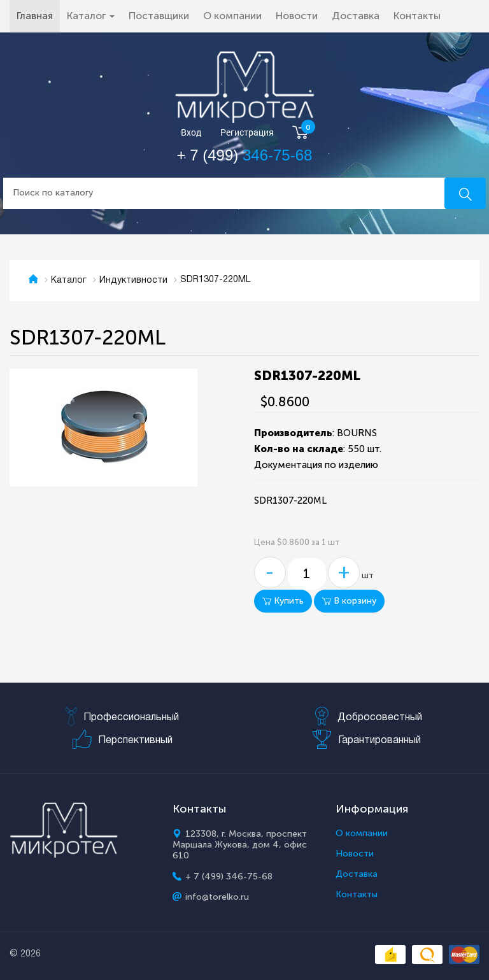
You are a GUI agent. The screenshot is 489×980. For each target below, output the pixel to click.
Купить (283, 601)
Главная (38, 15)
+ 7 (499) (245, 155)
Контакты (417, 16)
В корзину (349, 601)
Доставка (356, 16)
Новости (297, 16)
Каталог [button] (91, 16)
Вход (191, 133)
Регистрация (247, 133)
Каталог (69, 281)
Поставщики (159, 16)
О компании (232, 16)
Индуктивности (133, 281)
